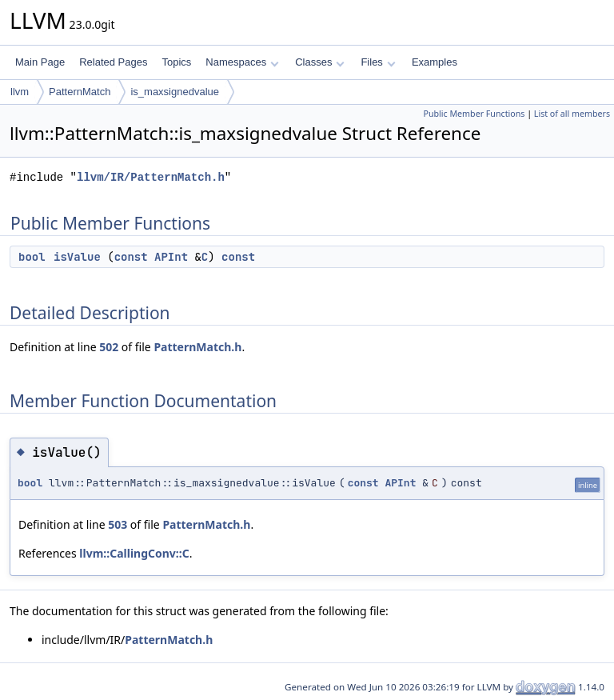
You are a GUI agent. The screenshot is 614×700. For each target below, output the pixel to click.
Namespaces (242, 62)
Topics (176, 62)
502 (109, 347)
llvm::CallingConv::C (134, 553)
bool (32, 257)
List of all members (572, 114)
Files (378, 62)
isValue (77, 257)
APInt (171, 257)
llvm (20, 92)
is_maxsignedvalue (175, 92)
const (131, 257)
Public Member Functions (474, 114)
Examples (435, 62)
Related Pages (113, 62)
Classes (320, 62)
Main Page (40, 62)
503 (118, 524)
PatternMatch (80, 92)
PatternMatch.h (197, 347)
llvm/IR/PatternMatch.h (151, 177)
